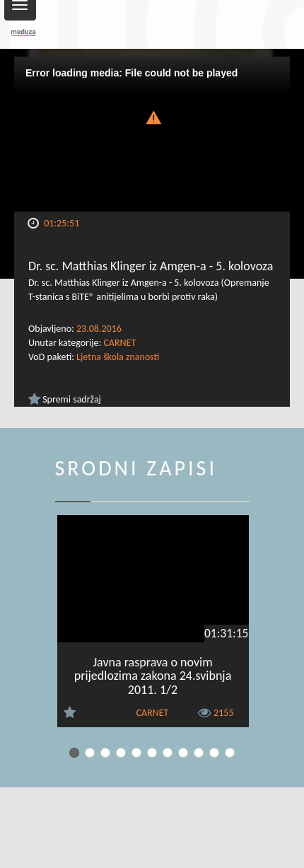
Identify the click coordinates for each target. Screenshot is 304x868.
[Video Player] (152, 134)
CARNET (119, 343)
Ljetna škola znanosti (118, 357)
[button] (152, 116)
